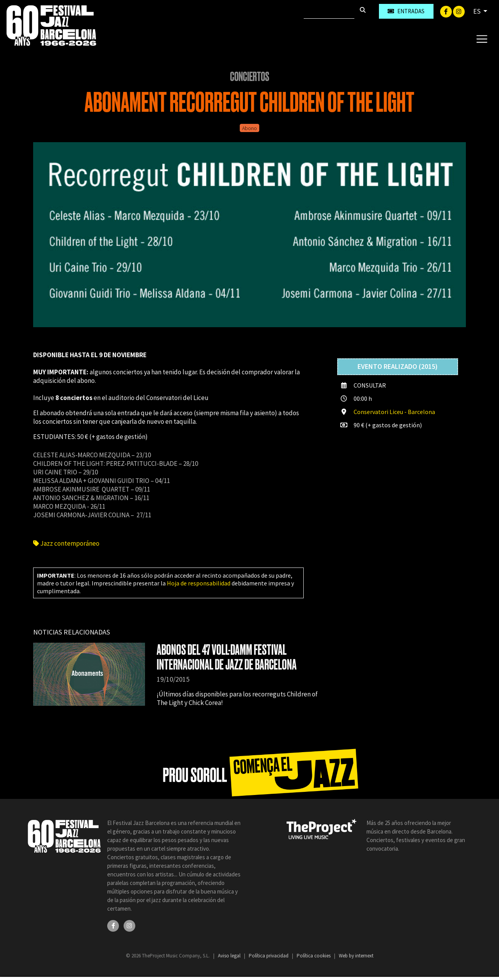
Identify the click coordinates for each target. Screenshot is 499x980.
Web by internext (356, 956)
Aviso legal (230, 956)
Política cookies (314, 956)
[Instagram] (459, 11)
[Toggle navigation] (482, 39)
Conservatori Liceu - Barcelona (394, 412)
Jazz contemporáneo (66, 543)
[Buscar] (329, 11)
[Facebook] (447, 11)
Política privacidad (269, 956)
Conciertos (250, 77)
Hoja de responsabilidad (199, 583)
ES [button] (478, 11)
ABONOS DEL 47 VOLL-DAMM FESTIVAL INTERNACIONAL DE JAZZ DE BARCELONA (227, 657)
